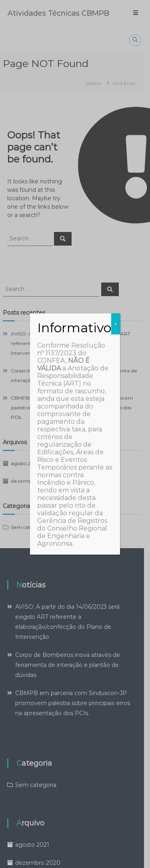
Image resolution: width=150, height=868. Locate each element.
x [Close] (116, 324)
